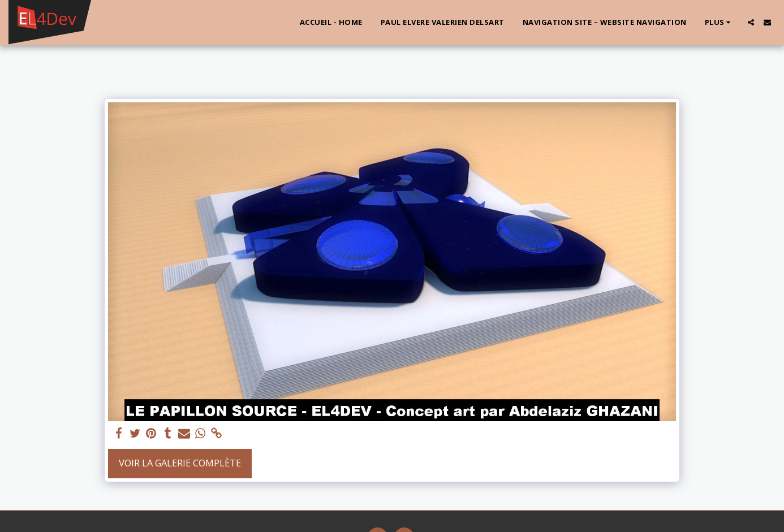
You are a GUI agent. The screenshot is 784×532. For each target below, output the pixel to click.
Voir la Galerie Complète (180, 463)
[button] (751, 22)
